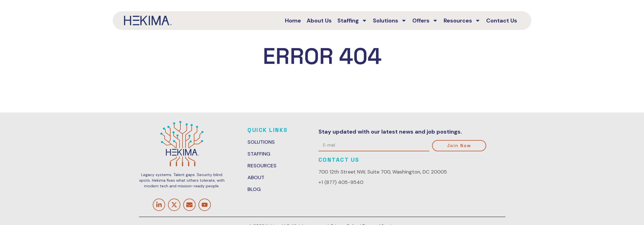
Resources (462, 21)
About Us (319, 21)
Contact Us (502, 21)
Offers (425, 21)
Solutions (390, 21)
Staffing (352, 21)
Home (293, 21)
